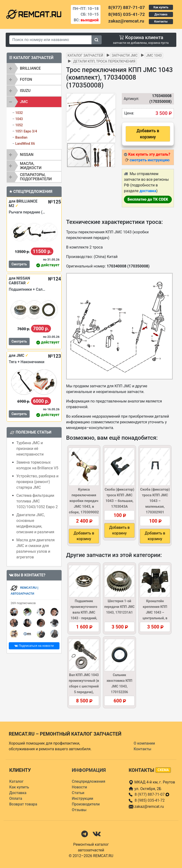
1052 (19, 125)
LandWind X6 (25, 144)
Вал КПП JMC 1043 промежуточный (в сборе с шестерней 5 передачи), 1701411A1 (84, 686)
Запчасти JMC (125, 56)
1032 (19, 113)
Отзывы (79, 810)
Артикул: (129, 99)
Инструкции (82, 798)
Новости (79, 787)
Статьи (78, 793)
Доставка (161, 14)
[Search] (50, 40)
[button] (112, 118)
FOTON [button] (26, 79)
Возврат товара (23, 804)
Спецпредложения (89, 781)
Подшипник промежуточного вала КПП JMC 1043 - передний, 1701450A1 (84, 612)
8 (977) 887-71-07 (152, 794)
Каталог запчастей (85, 56)
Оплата (16, 798)
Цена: (129, 113)
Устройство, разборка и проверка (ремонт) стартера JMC (37, 482)
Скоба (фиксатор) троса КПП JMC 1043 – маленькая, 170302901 (155, 501)
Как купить (161, 7)
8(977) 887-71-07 (127, 7)
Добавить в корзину (148, 134)
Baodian (21, 137)
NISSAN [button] (27, 155)
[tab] (34, 68)
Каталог (16, 781)
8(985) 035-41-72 (127, 14)
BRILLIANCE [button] (30, 68)
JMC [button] (24, 102)
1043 (19, 119)
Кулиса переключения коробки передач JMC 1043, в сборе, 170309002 (84, 501)
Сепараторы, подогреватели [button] (36, 177)
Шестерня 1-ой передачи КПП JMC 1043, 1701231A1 (119, 607)
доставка (148, 191)
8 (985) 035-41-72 (150, 800)
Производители (86, 804)
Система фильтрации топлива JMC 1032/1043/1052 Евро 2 (37, 501)
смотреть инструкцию (150, 160)
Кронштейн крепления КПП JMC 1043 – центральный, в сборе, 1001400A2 (155, 612)
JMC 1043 (154, 56)
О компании (144, 743)
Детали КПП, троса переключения (104, 61)
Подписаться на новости (34, 646)
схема (163, 770)
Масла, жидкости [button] (31, 166)
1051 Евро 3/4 (26, 131)
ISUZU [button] (25, 91)
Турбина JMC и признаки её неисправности (30, 449)
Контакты (161, 22)
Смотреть (19, 264)
